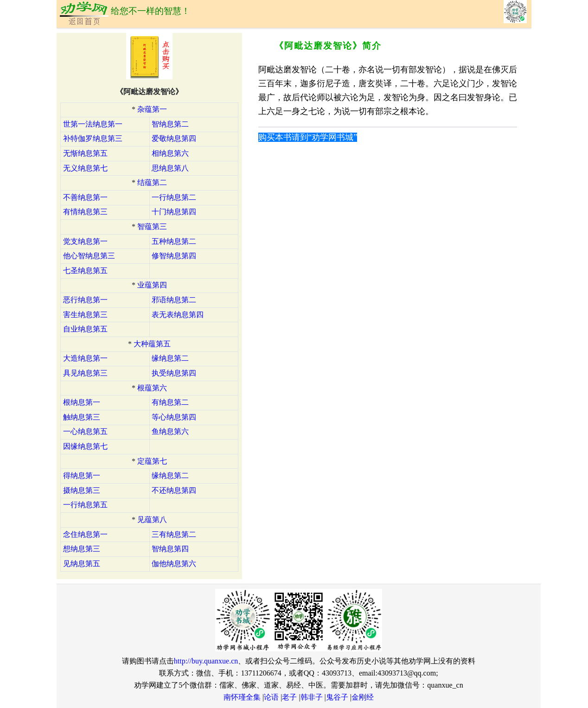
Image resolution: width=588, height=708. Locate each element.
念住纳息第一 (85, 534)
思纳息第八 (170, 168)
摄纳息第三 (82, 490)
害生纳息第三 (85, 315)
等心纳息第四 (174, 417)
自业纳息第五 (85, 329)
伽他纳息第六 (174, 564)
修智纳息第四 (174, 256)
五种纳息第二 (174, 241)
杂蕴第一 (152, 109)
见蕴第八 (152, 520)
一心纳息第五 (85, 431)
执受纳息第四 (174, 373)
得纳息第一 (82, 475)
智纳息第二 (170, 124)
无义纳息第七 (85, 168)
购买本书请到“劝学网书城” (308, 137)
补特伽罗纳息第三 (93, 138)
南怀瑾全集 (242, 697)
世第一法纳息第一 (93, 124)
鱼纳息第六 (170, 431)
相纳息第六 (170, 153)
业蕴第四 (152, 285)
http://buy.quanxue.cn (206, 661)
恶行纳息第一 (85, 300)
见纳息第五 (82, 564)
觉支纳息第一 (85, 241)
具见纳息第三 (85, 373)
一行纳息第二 (174, 197)
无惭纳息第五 (85, 153)
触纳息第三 (82, 417)
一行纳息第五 (85, 505)
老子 (289, 697)
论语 (271, 697)
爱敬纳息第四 (174, 138)
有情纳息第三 (85, 212)
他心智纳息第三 (89, 256)
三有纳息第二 (174, 534)
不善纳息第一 (85, 197)
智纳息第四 (170, 549)
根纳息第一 (82, 402)
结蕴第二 (152, 182)
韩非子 (312, 697)
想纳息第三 (82, 549)
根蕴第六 (152, 388)
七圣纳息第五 (85, 271)
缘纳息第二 (170, 358)
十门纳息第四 (174, 212)
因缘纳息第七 (85, 446)
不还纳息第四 (174, 490)
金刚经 (363, 697)
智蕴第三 (152, 226)
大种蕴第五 (152, 344)
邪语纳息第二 (174, 300)
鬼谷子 (337, 697)
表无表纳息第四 (178, 315)
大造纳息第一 (85, 358)
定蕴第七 (152, 461)
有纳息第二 (170, 402)
